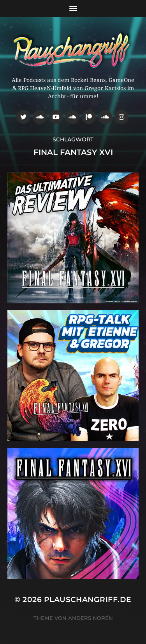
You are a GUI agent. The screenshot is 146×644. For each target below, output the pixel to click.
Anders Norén (91, 618)
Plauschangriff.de (88, 600)
